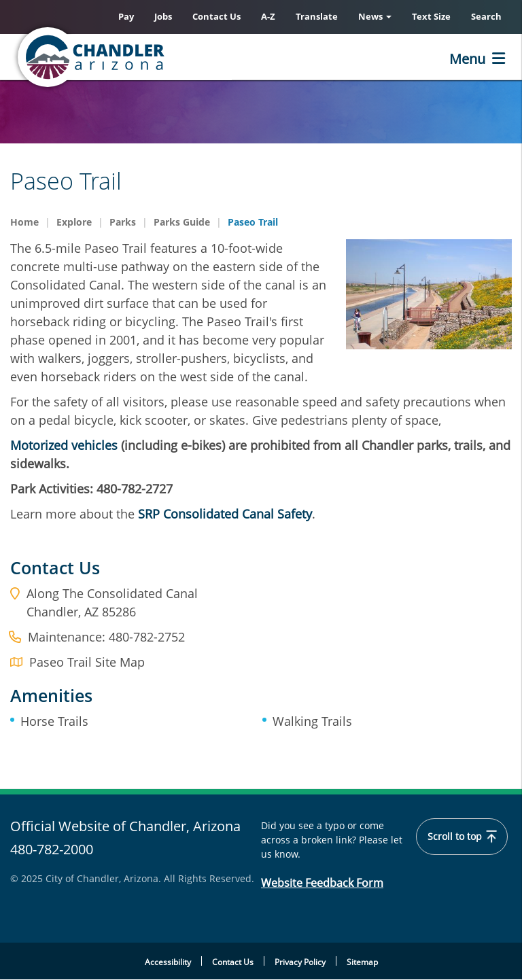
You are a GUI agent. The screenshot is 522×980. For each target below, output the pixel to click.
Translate (317, 16)
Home (24, 222)
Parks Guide (182, 222)
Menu (467, 59)
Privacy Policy (300, 962)
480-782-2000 (52, 849)
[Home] (146, 57)
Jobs (163, 16)
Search (486, 16)
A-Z (268, 16)
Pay (126, 16)
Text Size (431, 16)
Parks (123, 222)
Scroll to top (462, 837)
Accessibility (168, 962)
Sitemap (362, 962)
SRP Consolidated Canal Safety (225, 514)
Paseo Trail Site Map (87, 662)
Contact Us (216, 16)
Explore (74, 222)
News (375, 16)
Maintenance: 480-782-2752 (106, 637)
